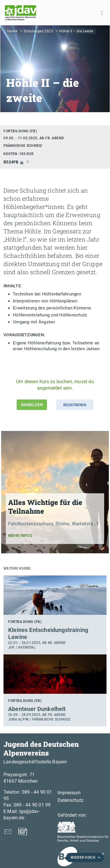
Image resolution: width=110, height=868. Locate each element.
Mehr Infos (20, 536)
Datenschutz (70, 800)
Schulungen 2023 (38, 31)
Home (12, 31)
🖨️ (22, 162)
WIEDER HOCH (83, 858)
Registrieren (75, 405)
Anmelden (32, 405)
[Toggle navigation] (102, 13)
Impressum (69, 793)
